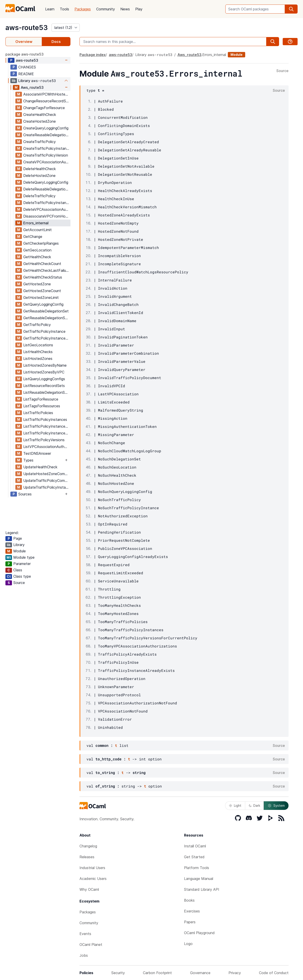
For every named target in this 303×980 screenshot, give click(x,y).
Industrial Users (92, 868)
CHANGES (27, 67)
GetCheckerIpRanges (41, 243)
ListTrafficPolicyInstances (45, 420)
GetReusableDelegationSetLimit (47, 318)
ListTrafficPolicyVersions (44, 440)
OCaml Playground (199, 933)
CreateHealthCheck (40, 115)
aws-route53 (27, 28)
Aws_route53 (32, 87)
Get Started (194, 857)
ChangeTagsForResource (44, 108)
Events (85, 934)
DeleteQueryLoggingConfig (46, 182)
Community (106, 9)
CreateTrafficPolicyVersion (46, 155)
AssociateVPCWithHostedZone (47, 94)
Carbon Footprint (157, 973)
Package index (93, 55)
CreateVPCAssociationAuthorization (47, 162)
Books (189, 900)
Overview (24, 42)
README (26, 74)
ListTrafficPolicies (38, 413)
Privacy (235, 973)
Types (28, 460)
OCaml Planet (91, 945)
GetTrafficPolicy (37, 325)
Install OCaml (195, 846)
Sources (25, 494)
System (276, 806)
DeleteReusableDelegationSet (47, 189)
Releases (87, 857)
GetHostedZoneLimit (41, 298)
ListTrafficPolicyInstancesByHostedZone (47, 426)
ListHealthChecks (38, 352)
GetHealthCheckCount (42, 264)
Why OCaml (89, 889)
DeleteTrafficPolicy (39, 196)
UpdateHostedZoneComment (47, 474)
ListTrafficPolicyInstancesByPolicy (47, 433)
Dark (254, 805)
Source (282, 71)
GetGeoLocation (37, 250)
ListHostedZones (38, 359)
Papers (190, 922)
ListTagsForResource (41, 399)
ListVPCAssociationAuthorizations (47, 447)
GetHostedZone (37, 284)
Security (118, 973)
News (125, 9)
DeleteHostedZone (39, 176)
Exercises (192, 911)
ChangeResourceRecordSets (47, 101)
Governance (200, 973)
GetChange (33, 237)
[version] (66, 28)
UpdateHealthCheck (40, 467)
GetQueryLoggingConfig (43, 304)
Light (235, 805)
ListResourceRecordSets (44, 386)
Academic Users (93, 879)
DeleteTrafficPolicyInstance (47, 203)
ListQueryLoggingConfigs (44, 379)
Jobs (84, 955)
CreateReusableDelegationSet (47, 135)
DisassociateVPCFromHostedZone (47, 216)
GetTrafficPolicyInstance (44, 331)
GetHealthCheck (37, 257)
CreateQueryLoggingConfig (46, 128)
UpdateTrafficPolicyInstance (47, 487)
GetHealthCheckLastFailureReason (47, 270)
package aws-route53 (24, 54)
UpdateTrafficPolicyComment (47, 481)
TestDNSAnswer (37, 453)
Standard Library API (202, 889)
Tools (64, 9)
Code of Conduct (274, 973)
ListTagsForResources (42, 406)
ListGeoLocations (38, 345)
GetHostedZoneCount (42, 291)
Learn (50, 9)
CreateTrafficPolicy (40, 142)
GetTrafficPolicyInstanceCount (47, 338)
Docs (56, 42)
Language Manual (199, 879)
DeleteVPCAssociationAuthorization (47, 209)
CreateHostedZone (40, 121)
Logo (188, 944)
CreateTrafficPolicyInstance (47, 148)
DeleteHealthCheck (40, 169)
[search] (291, 9)
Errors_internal (36, 223)
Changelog (88, 846)
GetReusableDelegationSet (46, 311)
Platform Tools (197, 868)
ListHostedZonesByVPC (44, 372)
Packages (83, 9)
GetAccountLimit (37, 230)
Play (139, 9)
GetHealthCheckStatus (43, 277)
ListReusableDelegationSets (47, 392)
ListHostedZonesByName (45, 365)
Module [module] (237, 55)
